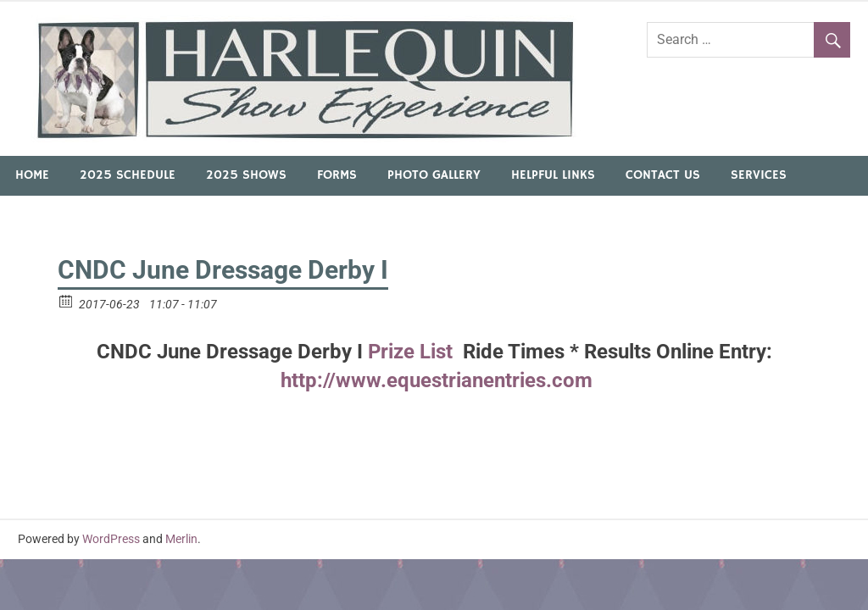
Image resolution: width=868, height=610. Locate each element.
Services (759, 175)
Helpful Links (553, 175)
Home (32, 175)
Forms (337, 175)
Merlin (181, 539)
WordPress (111, 539)
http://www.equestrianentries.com (434, 380)
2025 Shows (246, 175)
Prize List (413, 352)
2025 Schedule (128, 175)
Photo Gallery (434, 175)
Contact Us (663, 175)
